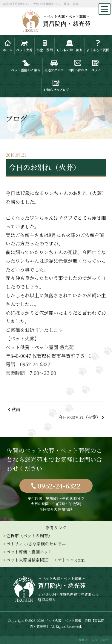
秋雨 (16, 409)
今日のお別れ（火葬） (79, 417)
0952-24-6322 (59, 486)
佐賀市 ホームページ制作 (92, 640)
